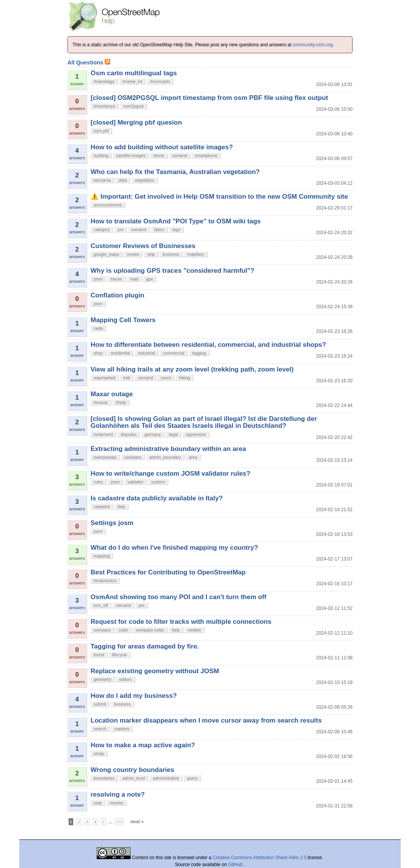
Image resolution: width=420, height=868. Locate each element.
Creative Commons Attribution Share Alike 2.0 (260, 858)
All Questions (89, 62)
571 (119, 822)
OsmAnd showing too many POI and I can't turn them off (178, 597)
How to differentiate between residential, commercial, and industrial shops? (208, 345)
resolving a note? (118, 795)
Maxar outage (112, 394)
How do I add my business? (134, 696)
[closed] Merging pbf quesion (136, 122)
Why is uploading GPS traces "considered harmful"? (172, 271)
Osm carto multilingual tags (134, 73)
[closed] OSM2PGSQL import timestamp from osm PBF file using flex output (209, 98)
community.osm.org (313, 45)
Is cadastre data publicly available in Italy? (157, 498)
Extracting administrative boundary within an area (168, 449)
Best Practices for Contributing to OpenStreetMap (168, 572)
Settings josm (112, 523)
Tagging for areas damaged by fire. (145, 646)
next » (137, 822)
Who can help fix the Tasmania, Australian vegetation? (175, 172)
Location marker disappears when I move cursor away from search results (206, 720)
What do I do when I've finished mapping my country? (174, 548)
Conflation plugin (118, 295)
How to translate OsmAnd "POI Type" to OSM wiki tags (176, 221)
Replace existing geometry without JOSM (155, 671)
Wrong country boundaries (132, 770)
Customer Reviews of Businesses (143, 246)
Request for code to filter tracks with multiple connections (181, 622)
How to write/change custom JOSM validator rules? (171, 474)
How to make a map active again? (143, 745)
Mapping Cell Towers (123, 320)
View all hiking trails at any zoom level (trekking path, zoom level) (192, 369)
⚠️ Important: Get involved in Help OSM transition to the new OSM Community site (219, 197)
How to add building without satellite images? (162, 147)
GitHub (236, 865)
